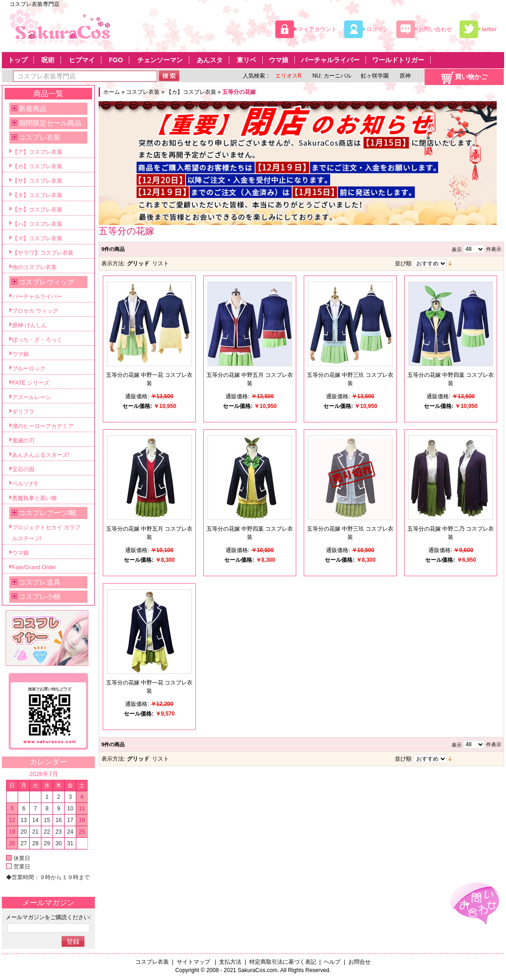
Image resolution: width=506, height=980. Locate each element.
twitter (489, 29)
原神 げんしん (30, 325)
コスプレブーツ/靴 (47, 513)
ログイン (378, 29)
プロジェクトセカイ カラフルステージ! (46, 533)
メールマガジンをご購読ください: (48, 917)
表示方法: (113, 263)
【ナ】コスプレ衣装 (37, 210)
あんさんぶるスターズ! (41, 455)
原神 (404, 76)
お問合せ (360, 962)
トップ (18, 60)
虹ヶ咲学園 (375, 76)
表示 (457, 250)
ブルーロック (29, 368)
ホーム (112, 92)
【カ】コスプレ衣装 (191, 92)
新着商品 (33, 109)
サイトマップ (194, 962)
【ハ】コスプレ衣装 (37, 224)
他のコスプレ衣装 (34, 267)
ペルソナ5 (25, 484)
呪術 (48, 60)
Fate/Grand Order (34, 567)
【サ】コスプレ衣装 (37, 181)
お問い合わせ (435, 29)
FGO (116, 60)
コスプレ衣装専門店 (34, 4)
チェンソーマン (160, 60)
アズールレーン (32, 397)
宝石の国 (23, 469)
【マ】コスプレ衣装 (37, 238)
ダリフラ (23, 412)
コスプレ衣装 (143, 92)
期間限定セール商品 (50, 123)
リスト (160, 263)
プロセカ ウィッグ (35, 311)
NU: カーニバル (331, 76)
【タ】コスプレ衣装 (37, 195)
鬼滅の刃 (23, 441)
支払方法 (230, 962)
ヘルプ (332, 962)
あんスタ (210, 60)
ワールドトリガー (398, 60)
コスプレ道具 (40, 582)
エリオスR (289, 76)
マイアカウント (317, 29)
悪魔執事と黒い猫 (34, 498)
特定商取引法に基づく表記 (283, 962)
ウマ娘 (279, 60)
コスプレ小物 (40, 596)
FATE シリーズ (31, 383)
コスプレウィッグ (47, 282)
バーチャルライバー (330, 60)
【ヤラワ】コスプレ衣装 (43, 253)
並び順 (403, 263)
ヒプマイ (82, 60)
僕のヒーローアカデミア (43, 426)
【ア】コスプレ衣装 (37, 152)
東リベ (246, 60)
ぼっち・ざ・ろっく (37, 340)
